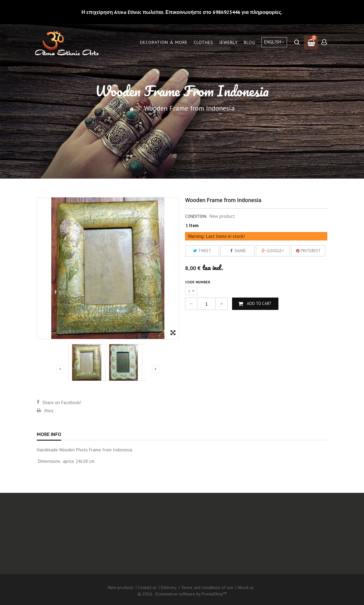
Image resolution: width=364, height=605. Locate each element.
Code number (198, 282)
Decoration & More (164, 42)
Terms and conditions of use (207, 587)
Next (156, 369)
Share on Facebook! (62, 402)
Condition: (196, 216)
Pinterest (308, 251)
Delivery (169, 587)
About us (246, 587)
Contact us (147, 587)
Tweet (202, 251)
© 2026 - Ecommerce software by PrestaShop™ (182, 594)
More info (49, 434)
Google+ (273, 251)
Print (49, 411)
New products (121, 587)
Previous (60, 369)
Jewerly (229, 42)
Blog (250, 42)
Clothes (203, 42)
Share (238, 251)
